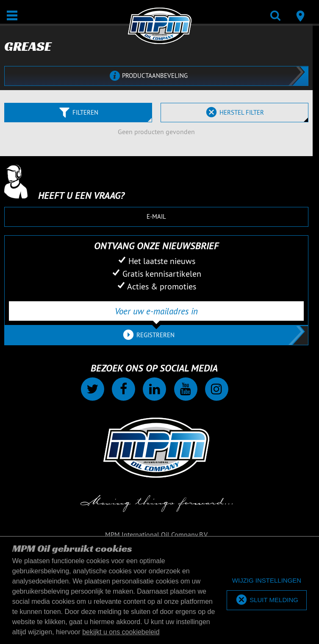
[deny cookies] (267, 581)
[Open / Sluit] (12, 15)
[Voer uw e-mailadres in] (156, 311)
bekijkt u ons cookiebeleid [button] (121, 632)
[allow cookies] (267, 600)
